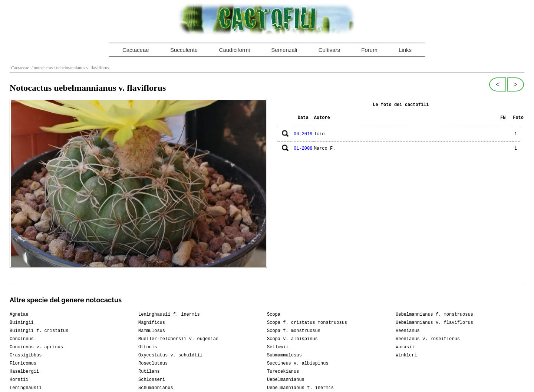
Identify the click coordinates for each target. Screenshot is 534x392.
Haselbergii (24, 372)
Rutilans (149, 372)
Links (405, 50)
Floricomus (23, 363)
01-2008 (303, 149)
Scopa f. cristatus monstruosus (307, 323)
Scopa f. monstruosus (294, 331)
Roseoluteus (153, 363)
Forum (369, 50)
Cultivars (329, 50)
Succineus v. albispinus (298, 363)
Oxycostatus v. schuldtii (170, 355)
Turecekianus (283, 372)
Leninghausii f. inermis (169, 315)
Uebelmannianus (286, 380)
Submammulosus (284, 355)
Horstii (19, 380)
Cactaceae (136, 50)
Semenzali (284, 50)
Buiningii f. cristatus (39, 331)
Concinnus (22, 339)
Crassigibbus (26, 355)
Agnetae (19, 315)
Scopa (274, 315)
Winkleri (406, 355)
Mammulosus (152, 331)
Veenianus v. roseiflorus (428, 339)
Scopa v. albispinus (292, 339)
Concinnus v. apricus (36, 347)
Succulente (184, 50)
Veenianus (408, 331)
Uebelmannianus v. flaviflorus (434, 323)
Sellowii (278, 347)
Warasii (405, 347)
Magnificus (152, 323)
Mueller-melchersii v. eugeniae (178, 339)
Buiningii (22, 323)
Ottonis (148, 347)
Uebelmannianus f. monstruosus (434, 315)
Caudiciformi (235, 50)
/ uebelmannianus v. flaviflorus (81, 68)
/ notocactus (42, 68)
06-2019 (303, 134)
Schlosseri (152, 380)
